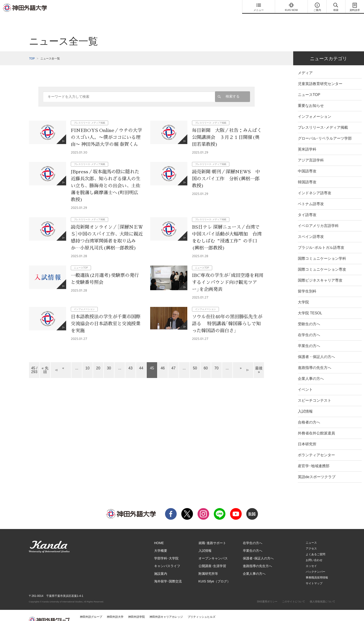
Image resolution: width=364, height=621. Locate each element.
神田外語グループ (91, 608)
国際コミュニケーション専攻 (322, 260)
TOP (32, 49)
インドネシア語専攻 (315, 184)
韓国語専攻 (307, 173)
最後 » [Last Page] (259, 361)
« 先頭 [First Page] (45, 361)
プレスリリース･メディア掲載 (323, 118)
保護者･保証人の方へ (258, 549)
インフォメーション (315, 107)
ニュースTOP (309, 85)
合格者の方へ (309, 413)
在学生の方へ (309, 326)
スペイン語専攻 (311, 227)
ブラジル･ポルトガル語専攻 (321, 238)
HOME (159, 534)
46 (163, 359)
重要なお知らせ (311, 96)
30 (109, 359)
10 (88, 359)
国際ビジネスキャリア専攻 (320, 271)
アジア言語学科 (311, 151)
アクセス (311, 539)
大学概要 (161, 541)
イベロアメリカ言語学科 (318, 216)
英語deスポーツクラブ (317, 468)
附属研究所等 (208, 564)
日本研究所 (307, 435)
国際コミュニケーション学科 (322, 249)
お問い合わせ (314, 551)
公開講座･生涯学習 (212, 557)
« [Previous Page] (63, 359)
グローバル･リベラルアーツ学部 (325, 129)
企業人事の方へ (311, 369)
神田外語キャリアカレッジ (166, 608)
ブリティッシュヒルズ (201, 608)
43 (130, 359)
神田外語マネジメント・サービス (101, 614)
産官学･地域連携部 (314, 457)
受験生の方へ (309, 315)
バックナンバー (315, 562)
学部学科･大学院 (166, 549)
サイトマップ (314, 574)
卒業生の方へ (309, 337)
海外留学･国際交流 (168, 572)
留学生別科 (307, 282)
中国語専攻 (307, 162)
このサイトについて (294, 592)
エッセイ (311, 557)
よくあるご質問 (315, 545)
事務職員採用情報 (317, 568)
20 (98, 359)
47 (173, 359)
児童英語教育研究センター (320, 74)
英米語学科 (307, 140)
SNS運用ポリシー (267, 592)
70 (217, 359)
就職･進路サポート (212, 534)
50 (195, 359)
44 (141, 359)
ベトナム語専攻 (311, 195)
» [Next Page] (241, 359)
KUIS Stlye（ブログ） (214, 572)
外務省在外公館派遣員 (316, 424)
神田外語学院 (136, 608)
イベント (305, 380)
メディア (305, 64)
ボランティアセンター (316, 446)
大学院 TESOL (310, 304)
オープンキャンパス (213, 549)
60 (206, 359)
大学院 (303, 293)
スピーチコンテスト (315, 391)
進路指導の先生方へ (315, 358)
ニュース (311, 533)
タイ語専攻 (307, 205)
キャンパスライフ (167, 557)
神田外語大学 (115, 608)
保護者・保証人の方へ (316, 347)
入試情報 (305, 402)
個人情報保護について (322, 592)
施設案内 (161, 564)
